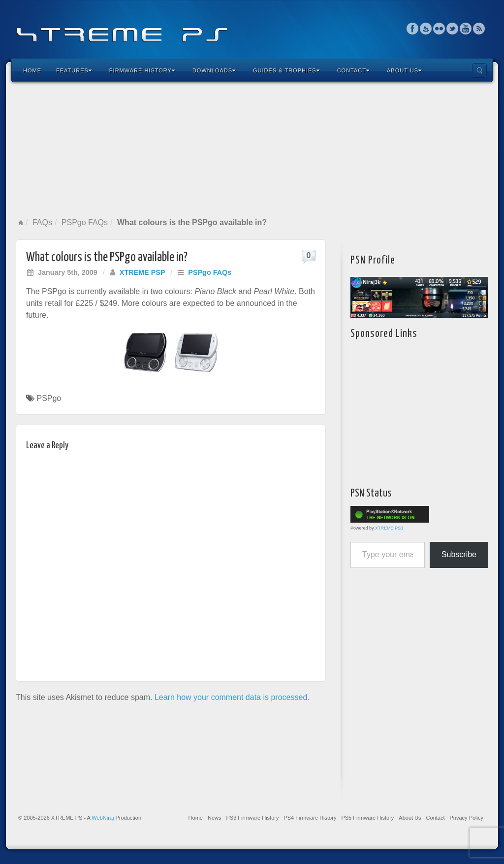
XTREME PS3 (389, 528)
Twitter (453, 29)
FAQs (42, 222)
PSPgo (49, 398)
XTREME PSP (142, 272)
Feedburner (426, 29)
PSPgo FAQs (85, 222)
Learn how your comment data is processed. (232, 697)
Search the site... (479, 70)
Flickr (439, 29)
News (215, 818)
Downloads (214, 70)
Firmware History (142, 70)
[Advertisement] (252, 150)
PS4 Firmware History (310, 818)
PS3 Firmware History (252, 818)
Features (74, 70)
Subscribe (459, 554)
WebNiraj (103, 818)
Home (32, 70)
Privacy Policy (467, 818)
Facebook (413, 29)
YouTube (466, 29)
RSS (479, 29)
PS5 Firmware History (367, 818)
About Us (404, 70)
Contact (353, 70)
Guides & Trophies (286, 70)
